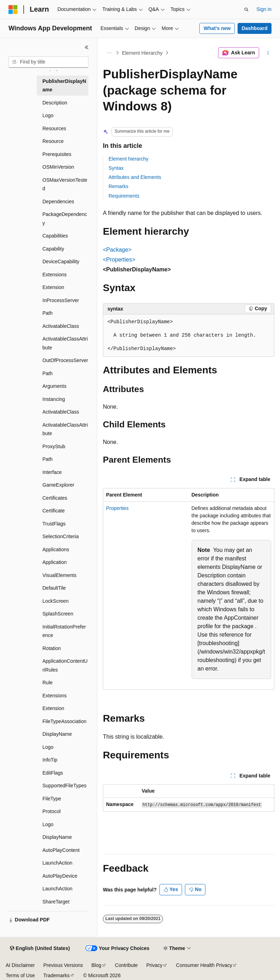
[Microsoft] (13, 10)
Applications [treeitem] (56, 549)
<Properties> (119, 260)
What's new (217, 28)
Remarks (118, 186)
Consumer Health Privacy (204, 965)
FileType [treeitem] (52, 799)
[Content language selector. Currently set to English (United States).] (40, 949)
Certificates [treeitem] (55, 498)
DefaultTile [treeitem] (54, 588)
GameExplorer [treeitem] (58, 485)
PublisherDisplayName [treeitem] (64, 86)
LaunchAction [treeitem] (57, 863)
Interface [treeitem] (52, 472)
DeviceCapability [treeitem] (61, 261)
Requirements (124, 196)
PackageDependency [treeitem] (65, 219)
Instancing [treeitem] (54, 399)
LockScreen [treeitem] (56, 601)
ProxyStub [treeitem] (54, 446)
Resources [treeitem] (54, 128)
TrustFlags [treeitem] (54, 524)
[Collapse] (87, 47)
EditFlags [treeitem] (53, 773)
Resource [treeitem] (53, 141)
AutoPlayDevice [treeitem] (60, 876)
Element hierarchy (129, 159)
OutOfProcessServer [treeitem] (65, 360)
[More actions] (268, 53)
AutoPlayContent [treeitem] (61, 850)
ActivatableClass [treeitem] (61, 326)
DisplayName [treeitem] (57, 734)
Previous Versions (63, 965)
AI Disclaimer (20, 965)
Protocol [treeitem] (51, 811)
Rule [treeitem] (48, 683)
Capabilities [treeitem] (55, 236)
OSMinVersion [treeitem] (58, 167)
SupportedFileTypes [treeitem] (65, 786)
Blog (97, 965)
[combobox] (48, 62)
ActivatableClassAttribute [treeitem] (65, 343)
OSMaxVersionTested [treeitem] (65, 184)
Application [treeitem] (55, 562)
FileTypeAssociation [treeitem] (65, 721)
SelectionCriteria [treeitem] (61, 536)
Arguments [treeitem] (54, 386)
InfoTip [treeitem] (50, 760)
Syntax (116, 168)
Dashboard (254, 28)
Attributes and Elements (135, 177)
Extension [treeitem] (53, 287)
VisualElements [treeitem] (59, 575)
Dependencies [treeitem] (58, 202)
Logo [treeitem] (48, 115)
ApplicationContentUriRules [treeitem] (65, 665)
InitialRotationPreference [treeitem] (64, 631)
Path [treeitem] (48, 313)
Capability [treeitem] (53, 249)
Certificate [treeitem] (54, 511)
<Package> (117, 250)
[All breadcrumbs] (109, 53)
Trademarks (56, 975)
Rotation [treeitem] (52, 648)
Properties (117, 508)
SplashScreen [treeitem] (58, 614)
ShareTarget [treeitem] (56, 902)
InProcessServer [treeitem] (61, 300)
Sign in (264, 9)
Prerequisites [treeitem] (57, 154)
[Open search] (246, 10)
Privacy (154, 965)
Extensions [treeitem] (54, 275)
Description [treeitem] (55, 103)
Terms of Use (20, 975)
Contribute (126, 965)
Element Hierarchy (142, 53)
